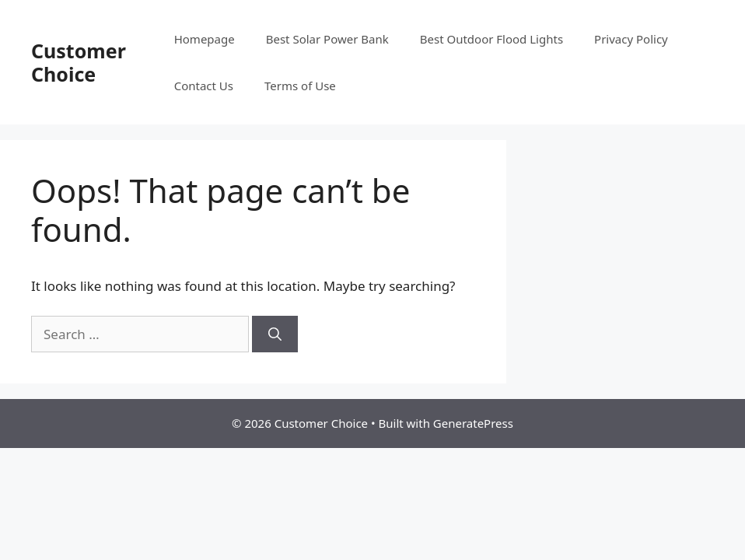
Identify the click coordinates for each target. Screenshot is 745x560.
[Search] (275, 334)
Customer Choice (79, 62)
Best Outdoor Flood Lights (491, 39)
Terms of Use (300, 86)
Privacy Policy (631, 39)
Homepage (205, 39)
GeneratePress (473, 423)
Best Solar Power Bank (327, 39)
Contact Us (204, 86)
